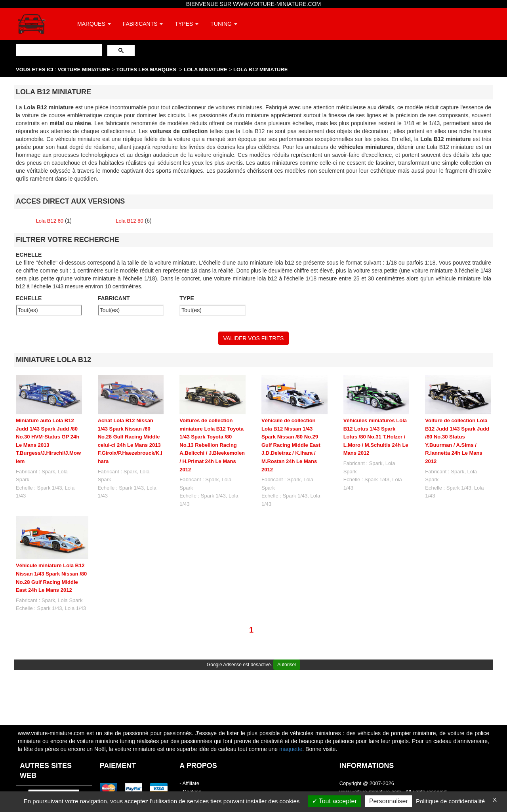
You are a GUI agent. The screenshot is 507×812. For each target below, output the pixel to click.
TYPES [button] (187, 24)
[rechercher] (58, 50)
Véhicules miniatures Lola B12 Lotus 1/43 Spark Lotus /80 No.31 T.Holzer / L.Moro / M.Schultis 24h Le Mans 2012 (376, 437)
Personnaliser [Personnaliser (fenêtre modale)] (389, 801)
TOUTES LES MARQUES (146, 70)
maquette (291, 749)
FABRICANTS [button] (143, 24)
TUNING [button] (224, 24)
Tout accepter (335, 801)
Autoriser (287, 665)
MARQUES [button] (94, 24)
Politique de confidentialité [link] (450, 801)
